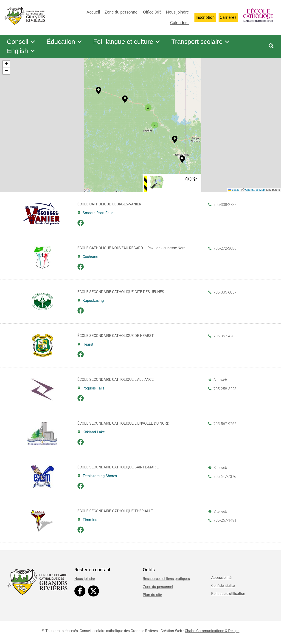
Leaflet (234, 190)
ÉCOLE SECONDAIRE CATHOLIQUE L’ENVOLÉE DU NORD (123, 423)
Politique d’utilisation (228, 594)
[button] (125, 99)
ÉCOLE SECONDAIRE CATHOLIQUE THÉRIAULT (115, 511)
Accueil (93, 12)
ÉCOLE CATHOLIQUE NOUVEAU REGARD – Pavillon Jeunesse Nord (131, 248)
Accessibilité (221, 578)
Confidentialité (223, 586)
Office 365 (152, 12)
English (21, 51)
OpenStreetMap (255, 190)
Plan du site (152, 595)
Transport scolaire (201, 42)
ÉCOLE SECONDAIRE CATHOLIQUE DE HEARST (116, 336)
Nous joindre (177, 12)
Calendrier (180, 23)
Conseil (21, 42)
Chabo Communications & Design (212, 631)
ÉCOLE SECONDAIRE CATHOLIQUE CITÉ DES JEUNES (121, 292)
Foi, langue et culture (127, 42)
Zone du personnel (121, 12)
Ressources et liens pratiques (166, 579)
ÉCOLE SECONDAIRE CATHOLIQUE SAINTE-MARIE (118, 467)
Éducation (65, 42)
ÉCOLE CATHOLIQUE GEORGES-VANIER (109, 204)
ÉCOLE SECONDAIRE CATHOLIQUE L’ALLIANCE (115, 379)
